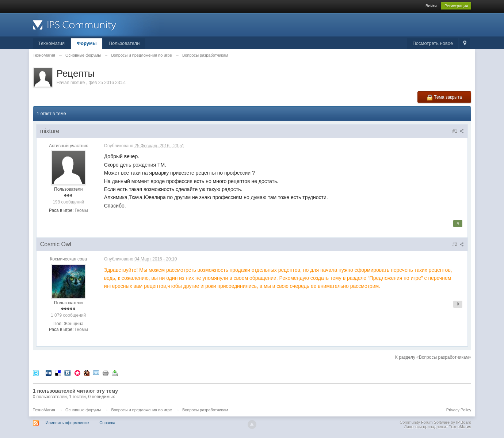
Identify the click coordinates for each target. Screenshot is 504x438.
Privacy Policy (459, 410)
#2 (458, 244)
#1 (458, 131)
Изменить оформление (67, 423)
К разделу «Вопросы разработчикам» (433, 357)
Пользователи (124, 43)
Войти (431, 6)
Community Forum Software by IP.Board (435, 422)
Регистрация (456, 6)
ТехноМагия (51, 43)
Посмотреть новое (433, 43)
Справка (107, 423)
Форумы (87, 43)
